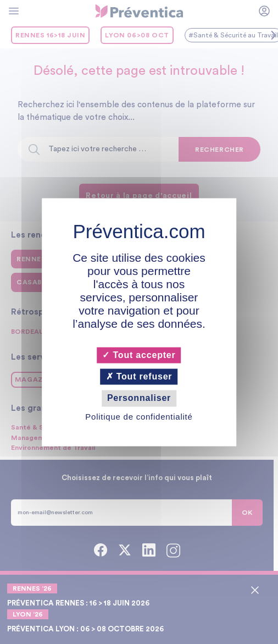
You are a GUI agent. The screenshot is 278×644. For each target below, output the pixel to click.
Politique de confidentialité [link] (139, 417)
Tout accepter (139, 355)
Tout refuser (139, 377)
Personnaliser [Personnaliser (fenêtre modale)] (139, 398)
